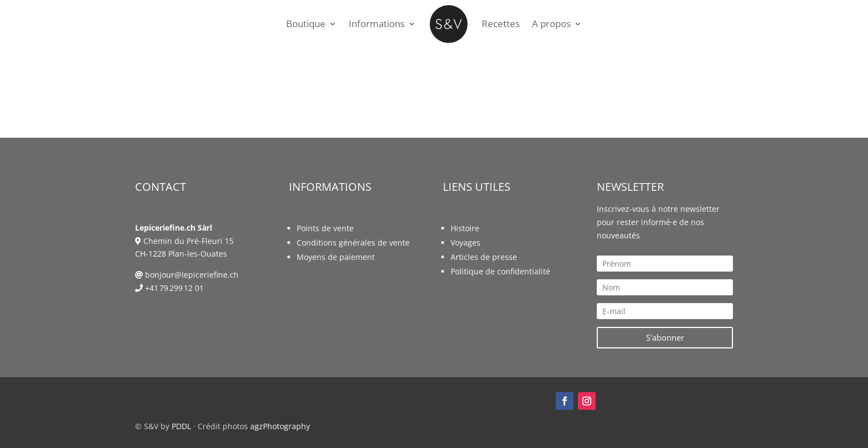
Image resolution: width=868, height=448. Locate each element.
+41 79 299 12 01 (174, 288)
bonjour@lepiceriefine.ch (192, 275)
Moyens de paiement (336, 257)
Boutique (306, 24)
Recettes (501, 24)
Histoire (465, 228)
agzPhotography (280, 426)
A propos (551, 24)
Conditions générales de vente (353, 243)
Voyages (466, 243)
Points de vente (325, 228)
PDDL (181, 426)
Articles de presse (484, 257)
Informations (377, 24)
